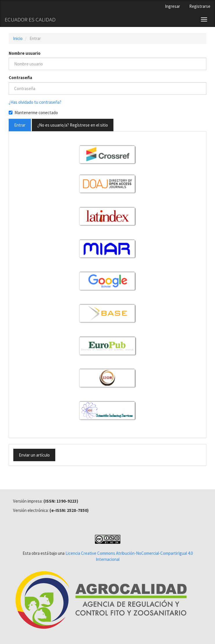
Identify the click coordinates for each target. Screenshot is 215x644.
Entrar (20, 125)
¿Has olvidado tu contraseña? (35, 102)
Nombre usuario (25, 53)
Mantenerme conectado (33, 113)
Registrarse (200, 6)
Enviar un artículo (34, 455)
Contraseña (20, 77)
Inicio (18, 38)
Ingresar (172, 6)
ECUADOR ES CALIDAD (30, 19)
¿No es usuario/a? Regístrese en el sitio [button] (73, 125)
